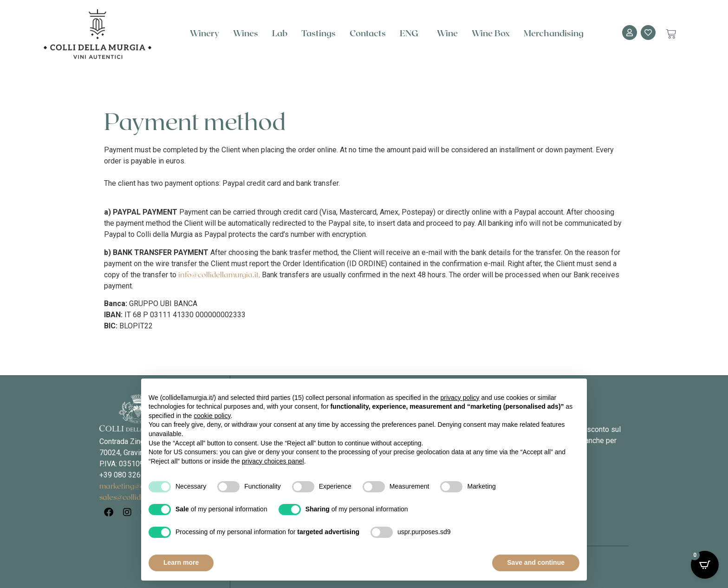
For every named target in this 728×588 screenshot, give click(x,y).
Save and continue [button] (536, 562)
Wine (447, 34)
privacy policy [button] (460, 398)
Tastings (318, 34)
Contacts (368, 34)
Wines (246, 34)
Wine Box (491, 34)
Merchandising (554, 34)
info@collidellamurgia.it (218, 275)
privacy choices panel (273, 461)
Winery (205, 34)
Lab (280, 34)
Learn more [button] (181, 562)
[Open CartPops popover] (705, 565)
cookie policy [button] (212, 416)
